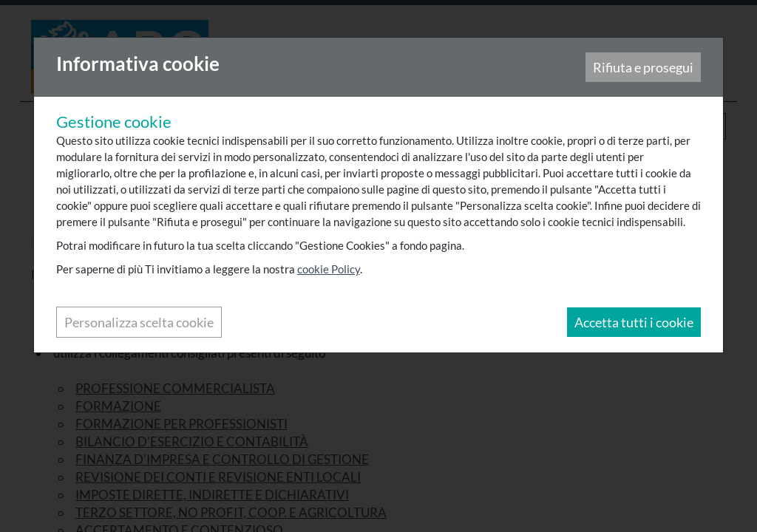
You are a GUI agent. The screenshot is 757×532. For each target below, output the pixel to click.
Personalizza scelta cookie (140, 323)
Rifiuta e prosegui (642, 68)
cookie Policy (329, 270)
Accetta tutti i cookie (633, 323)
